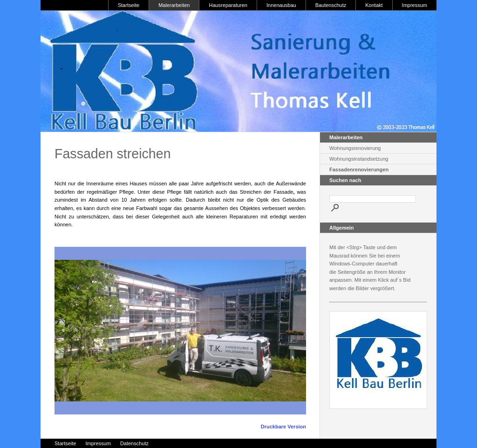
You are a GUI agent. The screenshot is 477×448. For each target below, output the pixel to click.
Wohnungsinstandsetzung (359, 159)
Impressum (415, 5)
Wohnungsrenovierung (355, 148)
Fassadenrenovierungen (359, 170)
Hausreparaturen (228, 5)
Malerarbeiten (174, 5)
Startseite (129, 5)
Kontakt (374, 5)
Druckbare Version (283, 427)
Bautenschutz (331, 5)
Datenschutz (134, 443)
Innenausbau (281, 5)
